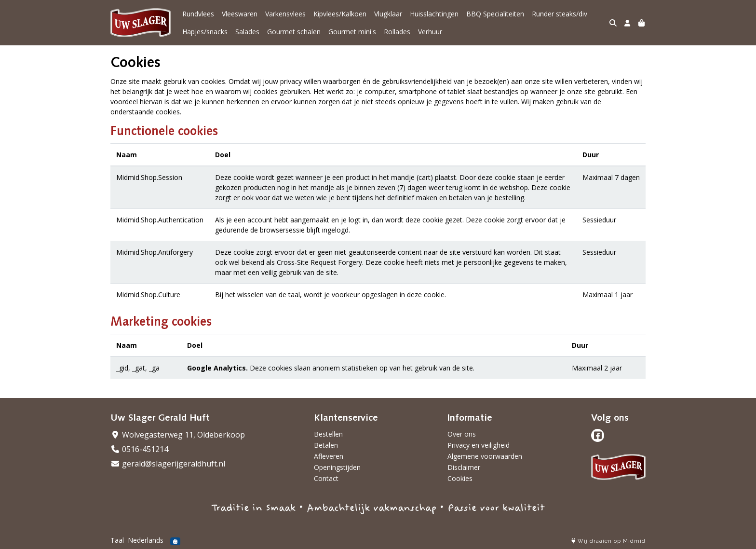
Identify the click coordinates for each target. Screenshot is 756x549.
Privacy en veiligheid (479, 445)
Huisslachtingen (434, 14)
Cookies (460, 478)
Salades (247, 32)
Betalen (326, 445)
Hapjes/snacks (205, 32)
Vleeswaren (240, 14)
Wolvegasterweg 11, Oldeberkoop (178, 435)
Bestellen (328, 434)
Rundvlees (198, 14)
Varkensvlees (285, 14)
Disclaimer (464, 467)
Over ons (462, 434)
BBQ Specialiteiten (495, 14)
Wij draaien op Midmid (608, 541)
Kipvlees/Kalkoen (340, 14)
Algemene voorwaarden (485, 456)
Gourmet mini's (352, 32)
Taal (117, 540)
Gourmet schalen (294, 32)
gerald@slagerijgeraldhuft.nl (168, 464)
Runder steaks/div (560, 14)
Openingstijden (337, 467)
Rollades (397, 32)
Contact (326, 478)
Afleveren (329, 456)
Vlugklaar (388, 14)
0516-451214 (139, 449)
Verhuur (430, 32)
